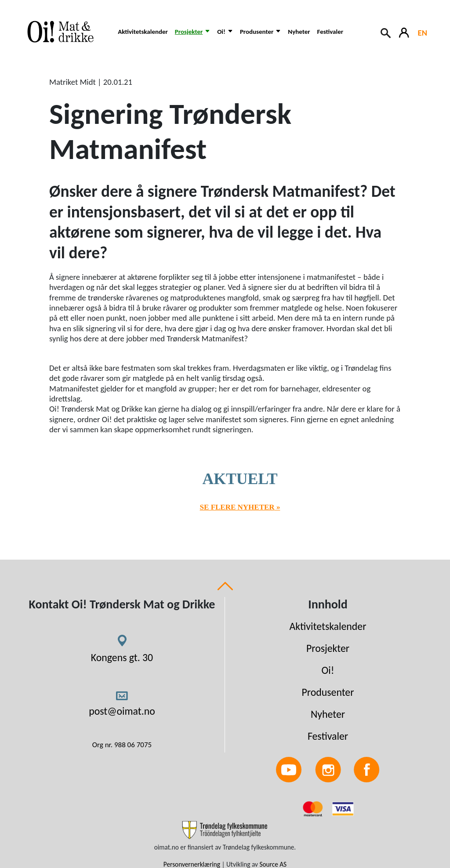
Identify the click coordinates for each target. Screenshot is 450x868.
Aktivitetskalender (143, 32)
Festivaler (330, 32)
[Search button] (386, 32)
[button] (192, 36)
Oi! (328, 670)
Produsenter (328, 692)
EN (423, 33)
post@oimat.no (122, 711)
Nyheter (299, 32)
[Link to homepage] (65, 32)
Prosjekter (328, 648)
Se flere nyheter (237, 507)
